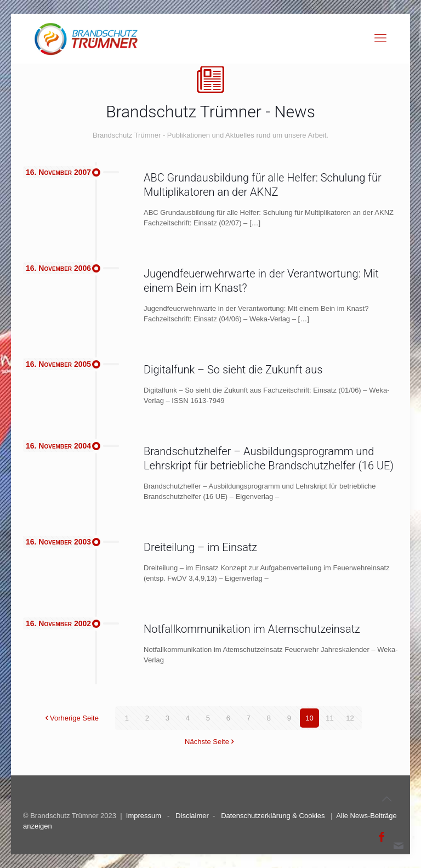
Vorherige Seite (71, 718)
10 (309, 718)
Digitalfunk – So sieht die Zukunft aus (233, 370)
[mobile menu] (380, 38)
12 (350, 718)
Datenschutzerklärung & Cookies (273, 816)
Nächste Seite (210, 742)
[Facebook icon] (382, 837)
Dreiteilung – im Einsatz (200, 547)
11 (329, 718)
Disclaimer (192, 816)
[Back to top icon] (386, 799)
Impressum (144, 816)
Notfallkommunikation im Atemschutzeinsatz (252, 629)
